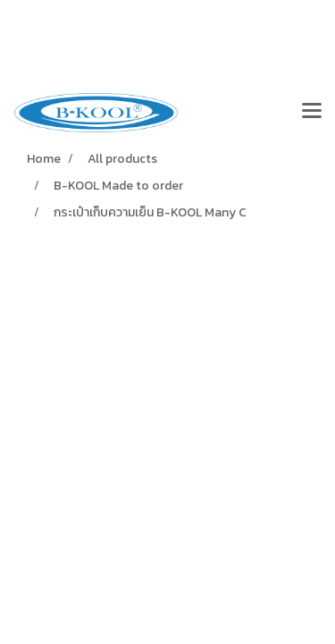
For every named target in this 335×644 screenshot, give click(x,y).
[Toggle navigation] (312, 113)
